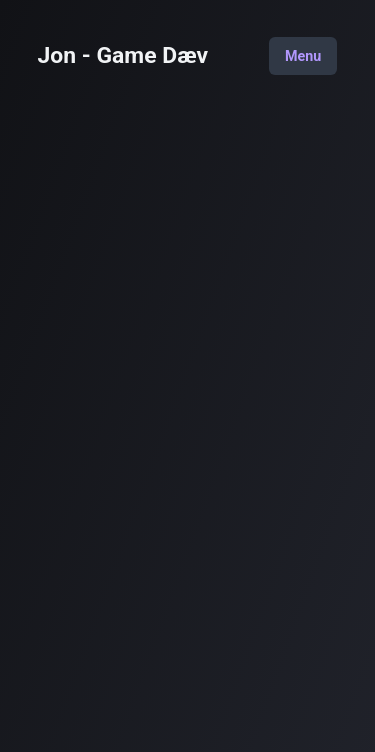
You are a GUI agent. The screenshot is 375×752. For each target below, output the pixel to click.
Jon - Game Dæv (123, 56)
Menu (303, 56)
